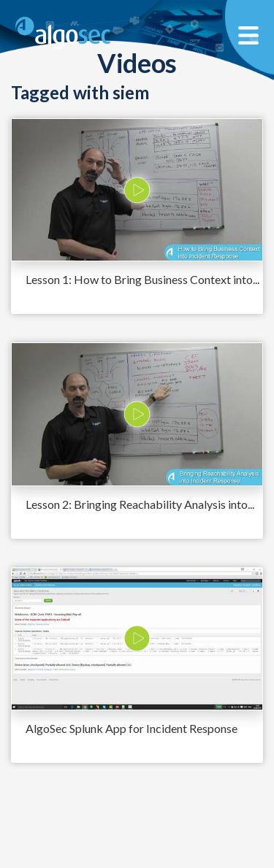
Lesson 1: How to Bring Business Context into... (142, 279)
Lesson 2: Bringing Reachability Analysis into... (140, 504)
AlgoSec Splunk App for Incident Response (132, 728)
